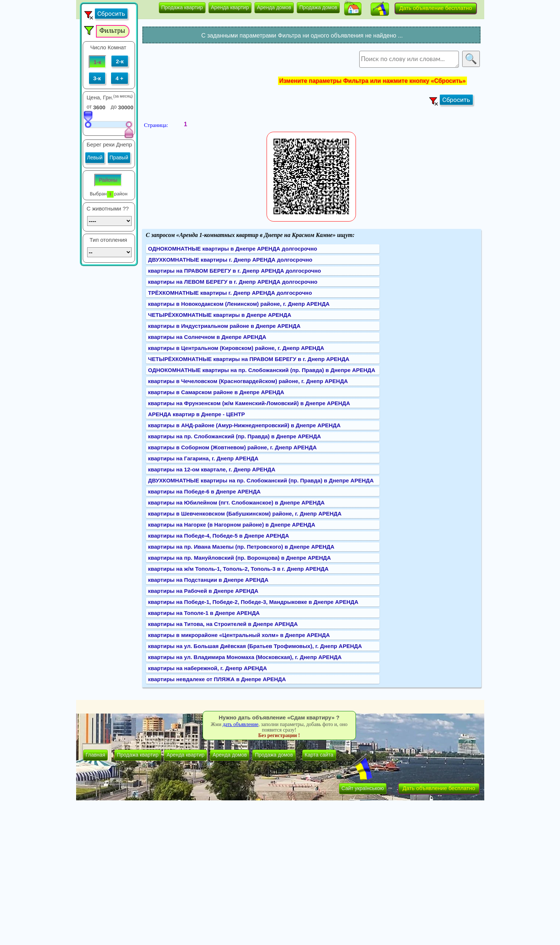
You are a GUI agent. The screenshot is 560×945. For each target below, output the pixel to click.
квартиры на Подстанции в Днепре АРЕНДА (208, 580)
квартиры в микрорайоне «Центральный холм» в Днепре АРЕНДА (239, 635)
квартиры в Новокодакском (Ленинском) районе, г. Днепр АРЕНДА (239, 304)
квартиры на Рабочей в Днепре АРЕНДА (203, 591)
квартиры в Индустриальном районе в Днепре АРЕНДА (224, 326)
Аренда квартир (230, 7)
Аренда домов (274, 7)
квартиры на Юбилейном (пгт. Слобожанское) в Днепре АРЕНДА (236, 502)
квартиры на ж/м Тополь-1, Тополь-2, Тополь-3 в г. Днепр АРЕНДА (238, 569)
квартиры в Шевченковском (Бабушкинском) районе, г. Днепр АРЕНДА (245, 514)
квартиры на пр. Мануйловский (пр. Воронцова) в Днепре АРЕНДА (240, 558)
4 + (119, 78)
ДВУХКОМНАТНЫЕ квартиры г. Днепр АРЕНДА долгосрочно (230, 260)
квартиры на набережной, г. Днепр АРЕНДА (208, 668)
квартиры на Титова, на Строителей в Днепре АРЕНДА (223, 624)
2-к (120, 61)
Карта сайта (319, 755)
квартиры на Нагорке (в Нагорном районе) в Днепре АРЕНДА (232, 525)
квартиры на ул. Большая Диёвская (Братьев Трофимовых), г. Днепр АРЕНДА (255, 646)
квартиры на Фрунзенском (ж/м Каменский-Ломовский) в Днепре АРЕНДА (249, 403)
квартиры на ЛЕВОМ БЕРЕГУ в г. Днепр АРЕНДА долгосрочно (233, 282)
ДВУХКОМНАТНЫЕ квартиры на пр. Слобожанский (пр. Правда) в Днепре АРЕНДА (261, 480)
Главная (95, 755)
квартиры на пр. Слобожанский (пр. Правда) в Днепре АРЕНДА (235, 436)
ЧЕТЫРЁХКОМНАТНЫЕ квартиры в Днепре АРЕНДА (220, 315)
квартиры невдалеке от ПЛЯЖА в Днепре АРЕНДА (217, 679)
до (114, 107)
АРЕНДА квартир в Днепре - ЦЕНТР (197, 414)
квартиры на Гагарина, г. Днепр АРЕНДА (203, 458)
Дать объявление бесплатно (436, 8)
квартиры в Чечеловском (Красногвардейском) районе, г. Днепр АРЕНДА (248, 381)
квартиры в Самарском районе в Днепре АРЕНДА (216, 392)
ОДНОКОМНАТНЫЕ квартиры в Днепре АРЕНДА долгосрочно (233, 249)
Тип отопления (108, 240)
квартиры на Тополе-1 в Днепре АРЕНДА (204, 613)
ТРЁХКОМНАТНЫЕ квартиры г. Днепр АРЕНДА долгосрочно (230, 293)
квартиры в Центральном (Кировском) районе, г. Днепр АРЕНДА (236, 348)
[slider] (88, 119)
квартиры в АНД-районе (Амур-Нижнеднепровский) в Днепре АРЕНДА (245, 425)
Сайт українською (363, 788)
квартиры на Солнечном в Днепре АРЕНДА (207, 337)
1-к (98, 62)
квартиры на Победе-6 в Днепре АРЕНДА (204, 491)
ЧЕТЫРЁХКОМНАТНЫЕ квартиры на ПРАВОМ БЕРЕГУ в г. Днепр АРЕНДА (249, 359)
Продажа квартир (182, 7)
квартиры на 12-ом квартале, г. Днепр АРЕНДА (212, 469)
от (89, 107)
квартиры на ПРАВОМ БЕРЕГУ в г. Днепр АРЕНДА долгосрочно (235, 271)
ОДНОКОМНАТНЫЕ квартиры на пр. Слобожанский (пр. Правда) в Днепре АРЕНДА (262, 370)
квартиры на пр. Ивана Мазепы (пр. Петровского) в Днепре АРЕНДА (241, 547)
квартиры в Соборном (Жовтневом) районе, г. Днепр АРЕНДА (233, 447)
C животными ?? (108, 208)
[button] (353, 9)
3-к (97, 78)
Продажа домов (318, 7)
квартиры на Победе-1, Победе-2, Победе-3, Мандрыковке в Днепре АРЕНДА (253, 602)
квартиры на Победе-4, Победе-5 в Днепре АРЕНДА (219, 536)
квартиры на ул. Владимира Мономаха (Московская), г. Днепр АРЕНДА (245, 657)
